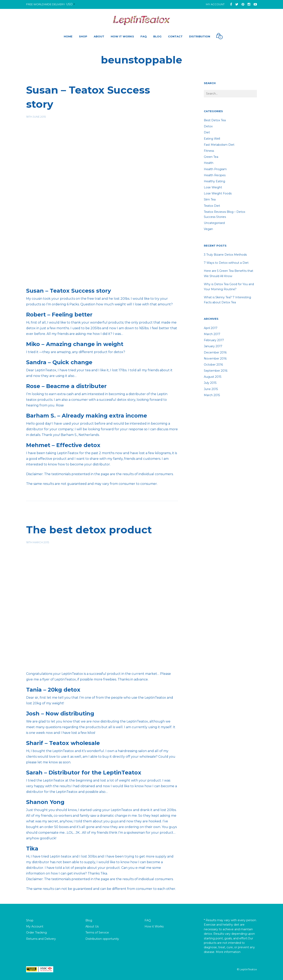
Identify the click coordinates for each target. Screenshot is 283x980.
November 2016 (215, 359)
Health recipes (215, 175)
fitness (209, 151)
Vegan (208, 229)
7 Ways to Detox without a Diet (226, 263)
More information (228, 952)
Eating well (212, 139)
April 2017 (211, 328)
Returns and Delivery (41, 939)
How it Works (154, 926)
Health (209, 163)
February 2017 (214, 340)
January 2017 (213, 346)
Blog (89, 920)
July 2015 (210, 383)
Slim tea (210, 199)
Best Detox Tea (215, 120)
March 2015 (212, 395)
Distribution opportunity (102, 939)
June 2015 (211, 389)
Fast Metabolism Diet (219, 145)
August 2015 (213, 377)
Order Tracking (36, 933)
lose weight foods (218, 193)
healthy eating (214, 181)
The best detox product (89, 530)
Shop (30, 920)
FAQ (148, 920)
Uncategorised (214, 223)
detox (208, 126)
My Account (215, 4)
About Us (92, 926)
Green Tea (211, 157)
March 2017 (212, 334)
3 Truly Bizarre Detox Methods (225, 255)
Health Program (215, 169)
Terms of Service (97, 933)
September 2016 (216, 371)
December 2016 (215, 352)
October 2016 (213, 365)
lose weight (213, 187)
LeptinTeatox (248, 969)
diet (207, 132)
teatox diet (212, 206)
